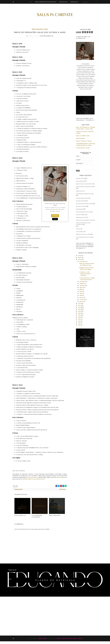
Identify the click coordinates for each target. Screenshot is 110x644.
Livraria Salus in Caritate (83, 148)
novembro (83, 282)
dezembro (83, 261)
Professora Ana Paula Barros (34, 39)
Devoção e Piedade (80, 201)
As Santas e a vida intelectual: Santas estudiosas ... (85, 274)
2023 (80, 303)
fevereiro (82, 299)
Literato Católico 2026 (20, 518)
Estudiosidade (79, 209)
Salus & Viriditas (80, 232)
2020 (80, 309)
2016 (79, 317)
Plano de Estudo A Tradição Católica (85, 220)
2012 (79, 325)
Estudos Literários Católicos (83, 212)
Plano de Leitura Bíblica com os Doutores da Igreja (83, 224)
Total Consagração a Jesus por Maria (85, 237)
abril (81, 295)
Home (31, 2)
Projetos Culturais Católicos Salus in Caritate (69, 641)
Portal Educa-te (34, 480)
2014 (79, 321)
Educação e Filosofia (81, 206)
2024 (80, 259)
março (82, 297)
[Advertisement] (33, 608)
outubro (82, 283)
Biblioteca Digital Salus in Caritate (40, 29)
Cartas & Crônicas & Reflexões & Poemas (85, 187)
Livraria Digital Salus (81, 217)
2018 (79, 313)
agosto (82, 287)
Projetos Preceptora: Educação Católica (46, 2)
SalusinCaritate (42, 641)
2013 (79, 323)
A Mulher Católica (80, 178)
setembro (82, 285)
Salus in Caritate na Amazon (84, 141)
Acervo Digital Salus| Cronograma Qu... (37, 519)
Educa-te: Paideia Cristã (83, 136)
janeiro (82, 301)
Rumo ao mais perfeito (55, 518)
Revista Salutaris (61, 480)
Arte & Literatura (80, 181)
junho (81, 291)
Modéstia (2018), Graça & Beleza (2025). (34, 482)
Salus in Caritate (55, 15)
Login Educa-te (74, 2)
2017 (79, 315)
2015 (79, 319)
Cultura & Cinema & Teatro (82, 198)
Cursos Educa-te (63, 2)
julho (81, 289)
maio (81, 293)
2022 (80, 305)
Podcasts (78, 229)
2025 (80, 258)
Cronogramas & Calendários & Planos (85, 194)
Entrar (55, 216)
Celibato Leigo (79, 191)
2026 (80, 256)
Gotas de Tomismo (80, 215)
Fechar (55, 219)
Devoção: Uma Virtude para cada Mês (84, 204)
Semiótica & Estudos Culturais (83, 234)
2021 (79, 307)
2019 (79, 311)
